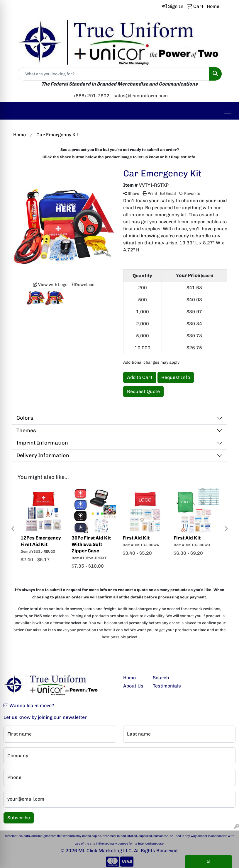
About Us (133, 686)
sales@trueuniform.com (141, 96)
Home (129, 678)
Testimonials (164, 686)
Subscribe (19, 818)
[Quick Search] (113, 74)
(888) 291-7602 (92, 96)
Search (161, 678)
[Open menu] (227, 111)
